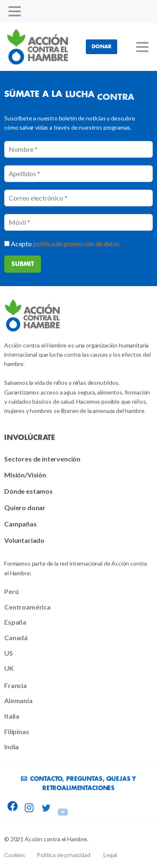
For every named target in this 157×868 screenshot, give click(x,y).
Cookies (15, 855)
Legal (110, 855)
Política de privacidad (63, 855)
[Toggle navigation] (15, 11)
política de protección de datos (76, 244)
